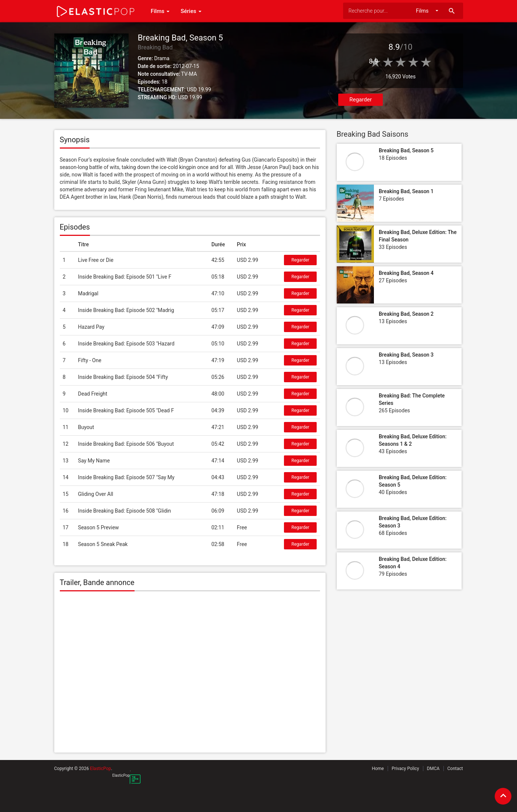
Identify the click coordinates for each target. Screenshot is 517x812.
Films (160, 11)
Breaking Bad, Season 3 (406, 355)
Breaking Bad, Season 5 (406, 150)
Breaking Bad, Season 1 (406, 191)
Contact (455, 769)
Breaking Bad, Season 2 (406, 314)
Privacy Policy (405, 769)
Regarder (361, 100)
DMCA (433, 769)
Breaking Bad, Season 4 (406, 273)
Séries (191, 11)
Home (378, 769)
